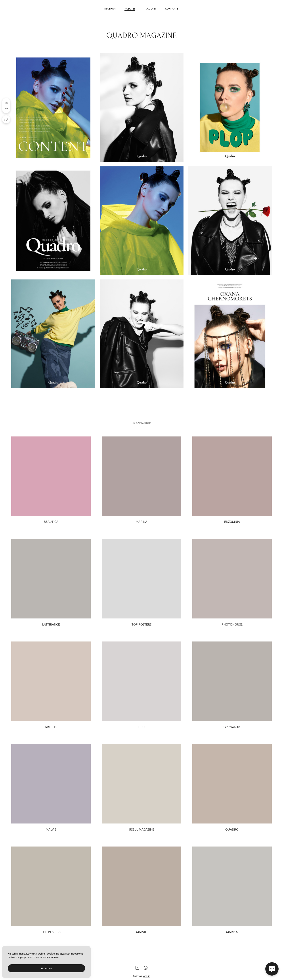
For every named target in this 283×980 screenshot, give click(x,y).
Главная (110, 8)
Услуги (151, 8)
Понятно (47, 968)
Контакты (172, 8)
